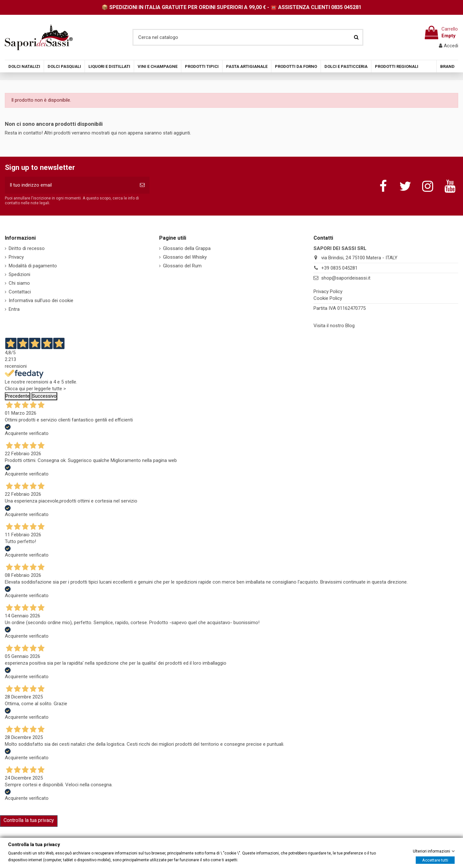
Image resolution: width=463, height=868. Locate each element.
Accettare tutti (435, 860)
